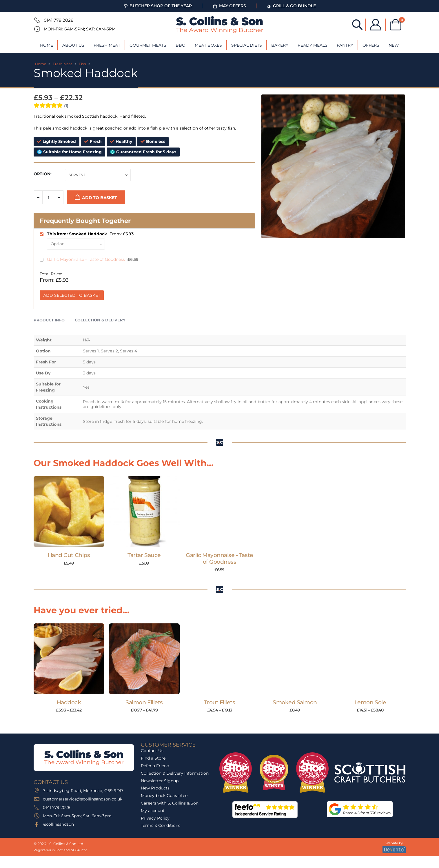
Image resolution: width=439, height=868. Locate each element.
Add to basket (99, 198)
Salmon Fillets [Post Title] (144, 702)
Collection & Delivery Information (175, 773)
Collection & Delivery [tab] (100, 320)
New (394, 45)
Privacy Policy (155, 818)
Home (47, 45)
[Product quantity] (49, 197)
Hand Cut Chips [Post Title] (69, 555)
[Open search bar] (357, 24)
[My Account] (376, 25)
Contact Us (152, 751)
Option (42, 174)
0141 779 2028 (59, 20)
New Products (155, 788)
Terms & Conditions (161, 825)
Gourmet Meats (148, 45)
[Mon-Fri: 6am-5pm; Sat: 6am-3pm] (37, 29)
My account (153, 811)
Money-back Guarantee (164, 796)
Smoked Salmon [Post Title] (295, 702)
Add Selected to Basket (72, 295)
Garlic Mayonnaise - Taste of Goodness (86, 259)
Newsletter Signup (160, 781)
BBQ (181, 45)
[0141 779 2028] (37, 20)
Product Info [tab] (49, 320)
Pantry (345, 45)
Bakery (280, 45)
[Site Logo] (220, 25)
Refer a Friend (155, 766)
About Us (73, 45)
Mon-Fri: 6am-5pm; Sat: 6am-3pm (80, 29)
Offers (371, 45)
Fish (82, 64)
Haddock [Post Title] (69, 702)
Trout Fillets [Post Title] (220, 702)
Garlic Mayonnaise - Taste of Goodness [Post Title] (219, 558)
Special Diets (247, 45)
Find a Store (153, 758)
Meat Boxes (208, 45)
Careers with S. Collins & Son (170, 803)
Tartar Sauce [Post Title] (144, 555)
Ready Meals (313, 45)
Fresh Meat (107, 45)
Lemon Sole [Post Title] (370, 702)
